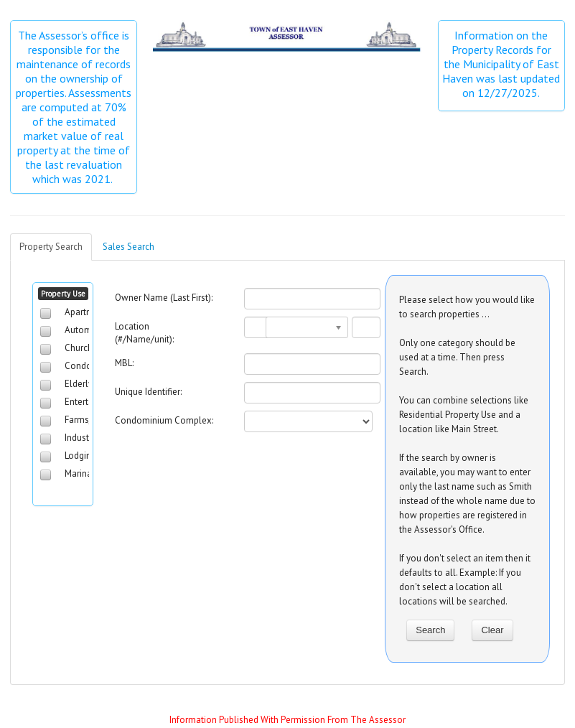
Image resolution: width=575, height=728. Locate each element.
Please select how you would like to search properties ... (467, 307)
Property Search (51, 247)
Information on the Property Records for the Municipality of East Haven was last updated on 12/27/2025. (501, 64)
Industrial (83, 438)
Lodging (80, 456)
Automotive (88, 330)
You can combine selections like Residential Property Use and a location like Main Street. (464, 415)
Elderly (79, 384)
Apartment (86, 312)
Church (79, 348)
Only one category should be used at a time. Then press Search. (457, 357)
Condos (80, 366)
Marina (78, 473)
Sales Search (128, 247)
